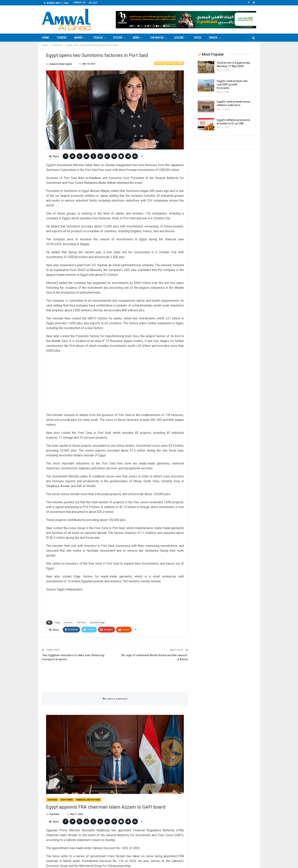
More (231, 38)
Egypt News (67, 800)
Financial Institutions (88, 800)
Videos (213, 38)
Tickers (62, 38)
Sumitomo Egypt (97, 623)
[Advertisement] (27, 100)
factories (69, 623)
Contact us (79, 3)
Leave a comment (115, 699)
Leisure (179, 38)
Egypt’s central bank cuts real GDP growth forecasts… (232, 84)
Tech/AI (98, 38)
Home (46, 38)
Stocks (118, 38)
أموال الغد (93, 3)
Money (79, 38)
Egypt (58, 623)
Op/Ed (198, 38)
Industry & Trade (175, 63)
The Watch (157, 38)
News (136, 38)
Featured (160, 63)
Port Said (81, 623)
